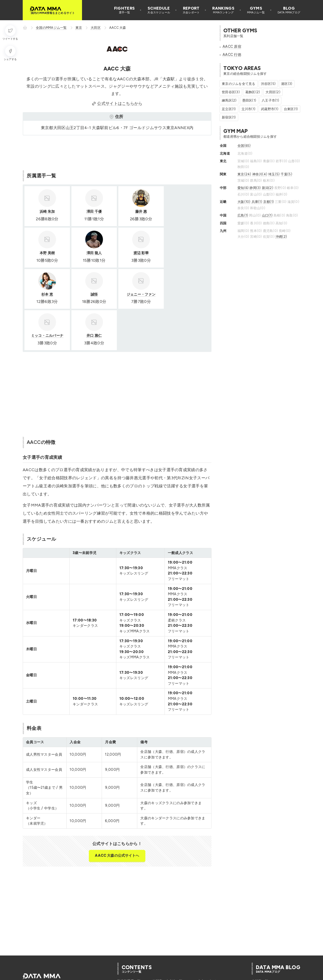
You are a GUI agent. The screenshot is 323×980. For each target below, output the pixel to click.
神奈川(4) (260, 174)
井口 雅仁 (140, 294)
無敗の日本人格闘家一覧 (171, 952)
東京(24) (244, 174)
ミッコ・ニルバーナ (94, 294)
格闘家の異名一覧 (131, 952)
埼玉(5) (274, 174)
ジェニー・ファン (47, 294)
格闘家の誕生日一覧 (132, 946)
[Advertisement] (115, 152)
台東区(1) (291, 109)
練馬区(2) (229, 100)
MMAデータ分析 (264, 946)
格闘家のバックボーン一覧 (172, 946)
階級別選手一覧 (129, 940)
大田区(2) (273, 92)
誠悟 (187, 253)
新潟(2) (268, 188)
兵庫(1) (257, 202)
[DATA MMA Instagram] (35, 950)
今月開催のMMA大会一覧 (171, 957)
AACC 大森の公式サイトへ (117, 814)
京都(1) (268, 202)
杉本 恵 (140, 253)
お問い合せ (143, 974)
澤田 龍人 (47, 253)
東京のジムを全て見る (239, 84)
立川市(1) (249, 109)
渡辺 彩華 (94, 253)
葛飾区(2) (253, 92)
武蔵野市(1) (270, 109)
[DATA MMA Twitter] (26, 950)
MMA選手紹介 (262, 952)
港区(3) (287, 84)
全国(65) (244, 146)
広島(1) (243, 215)
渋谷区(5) (268, 84)
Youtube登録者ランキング (217, 946)
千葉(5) (286, 174)
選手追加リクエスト (113, 974)
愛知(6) (243, 188)
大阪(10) (244, 202)
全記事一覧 (260, 940)
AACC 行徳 (232, 55)
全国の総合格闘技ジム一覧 (218, 957)
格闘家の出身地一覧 (167, 940)
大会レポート (208, 940)
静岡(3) (255, 188)
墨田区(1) (249, 100)
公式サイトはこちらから (117, 103)
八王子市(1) (270, 100)
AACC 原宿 (232, 46)
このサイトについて (38, 974)
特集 (255, 957)
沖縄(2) (281, 237)
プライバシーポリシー (76, 974)
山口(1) (267, 215)
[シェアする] (10, 53)
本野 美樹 (187, 211)
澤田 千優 (94, 211)
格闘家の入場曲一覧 (132, 957)
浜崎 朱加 (47, 211)
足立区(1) (229, 109)
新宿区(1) (229, 117)
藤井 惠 (140, 211)
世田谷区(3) (231, 92)
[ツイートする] (10, 33)
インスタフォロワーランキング (221, 952)
